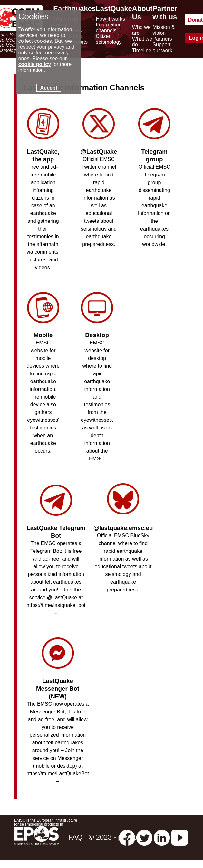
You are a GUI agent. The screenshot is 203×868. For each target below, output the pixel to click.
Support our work (162, 47)
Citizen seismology (109, 39)
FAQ (75, 837)
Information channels (109, 28)
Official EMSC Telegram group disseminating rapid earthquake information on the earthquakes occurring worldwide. (154, 191)
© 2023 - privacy (115, 837)
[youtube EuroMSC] (180, 837)
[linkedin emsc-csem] (162, 837)
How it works (110, 19)
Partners (162, 39)
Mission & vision (164, 30)
